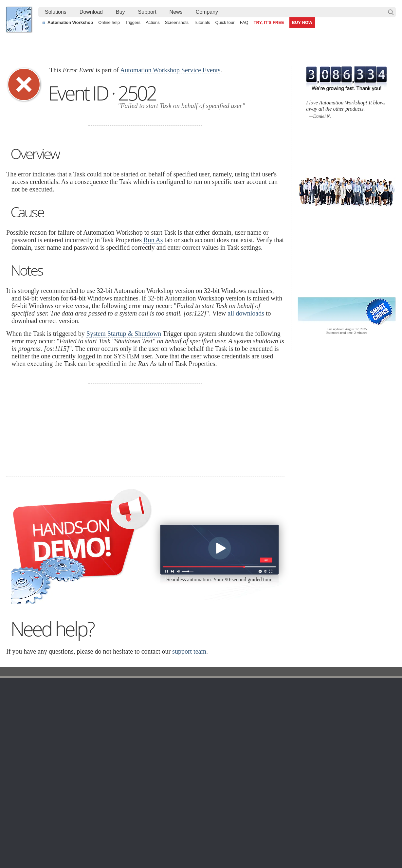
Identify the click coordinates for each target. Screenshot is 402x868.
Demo (140, 758)
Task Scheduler (208, 695)
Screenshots (177, 22)
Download (91, 12)
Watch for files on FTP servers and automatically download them (198, 808)
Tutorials (202, 22)
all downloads (246, 313)
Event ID (148, 672)
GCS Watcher (206, 742)
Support (147, 12)
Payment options (269, 719)
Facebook (156, 845)
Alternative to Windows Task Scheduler (52, 816)
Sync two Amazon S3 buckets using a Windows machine (190, 823)
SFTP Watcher (207, 719)
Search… (391, 12)
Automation (148, 685)
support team (189, 651)
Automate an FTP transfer (330, 808)
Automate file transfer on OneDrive (339, 801)
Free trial (74, 695)
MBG (257, 734)
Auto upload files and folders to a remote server (61, 808)
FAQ (244, 22)
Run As (153, 240)
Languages (24, 703)
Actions (153, 22)
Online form (332, 703)
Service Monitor (208, 758)
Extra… (200, 774)
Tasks (139, 727)
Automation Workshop (70, 22)
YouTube (135, 845)
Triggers (133, 22)
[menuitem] (56, 12)
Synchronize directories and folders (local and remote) (67, 801)
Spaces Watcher (209, 750)
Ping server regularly (325, 816)
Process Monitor (208, 766)
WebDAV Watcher (210, 727)
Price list (261, 727)
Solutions (56, 12)
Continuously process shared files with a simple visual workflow (197, 816)
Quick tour (225, 22)
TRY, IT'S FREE (269, 22)
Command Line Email (87, 711)
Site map (21, 711)
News (176, 12)
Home (19, 685)
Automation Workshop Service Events (170, 70)
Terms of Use (26, 695)
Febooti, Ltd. (19, 19)
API (137, 734)
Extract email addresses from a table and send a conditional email (200, 801)
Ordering (263, 685)
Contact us (331, 695)
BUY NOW (302, 22)
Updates (73, 719)
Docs (126, 672)
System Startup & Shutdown (124, 334)
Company (207, 12)
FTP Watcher (205, 711)
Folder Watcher (207, 703)
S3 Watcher (204, 734)
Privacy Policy (335, 711)
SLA (325, 719)
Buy (120, 12)
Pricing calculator (270, 711)
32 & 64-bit (76, 727)
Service (173, 672)
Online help (109, 22)
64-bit (71, 734)
